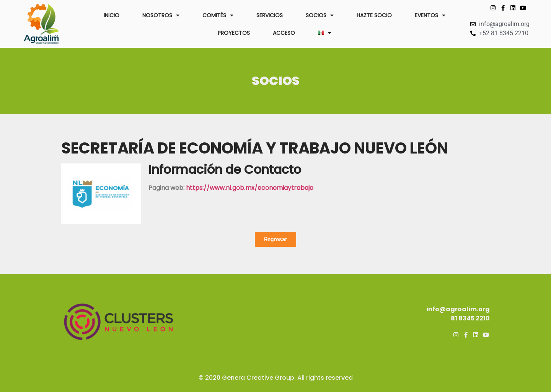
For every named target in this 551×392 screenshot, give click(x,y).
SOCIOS (320, 15)
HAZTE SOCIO (374, 15)
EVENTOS (430, 15)
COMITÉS (218, 15)
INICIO (112, 15)
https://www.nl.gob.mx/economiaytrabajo (250, 188)
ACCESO (284, 33)
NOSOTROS (161, 15)
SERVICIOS (270, 15)
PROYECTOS (234, 33)
